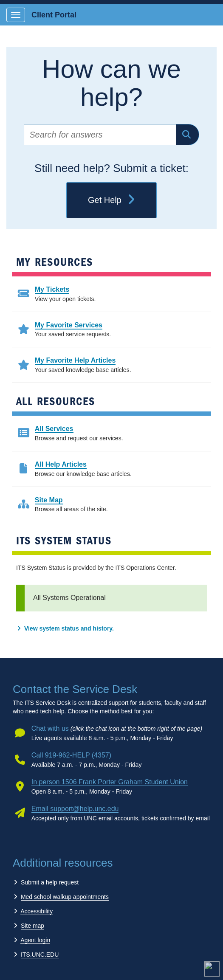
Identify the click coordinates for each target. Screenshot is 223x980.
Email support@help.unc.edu (75, 809)
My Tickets (52, 289)
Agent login (35, 940)
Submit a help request (50, 882)
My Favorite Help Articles (75, 360)
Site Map (49, 500)
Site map (32, 926)
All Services (54, 429)
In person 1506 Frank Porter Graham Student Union (110, 782)
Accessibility (37, 911)
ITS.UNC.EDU (40, 955)
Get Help (111, 200)
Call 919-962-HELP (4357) (71, 755)
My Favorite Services (69, 325)
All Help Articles (61, 464)
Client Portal (54, 15)
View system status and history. (69, 628)
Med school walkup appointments (65, 897)
